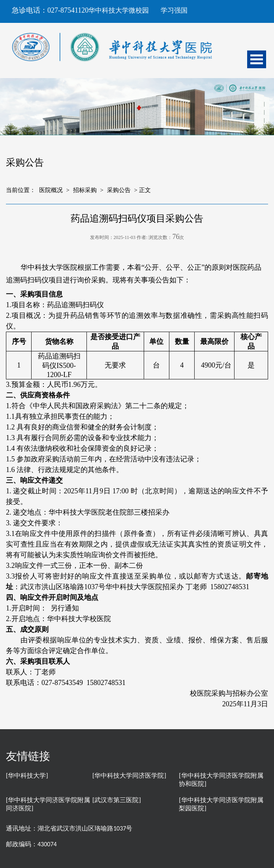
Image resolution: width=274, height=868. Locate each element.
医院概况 (51, 190)
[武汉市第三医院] (117, 800)
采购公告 (119, 190)
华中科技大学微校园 (119, 10)
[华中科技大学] (27, 776)
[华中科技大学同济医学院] (129, 776)
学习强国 (174, 10)
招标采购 (85, 190)
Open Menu (257, 59)
